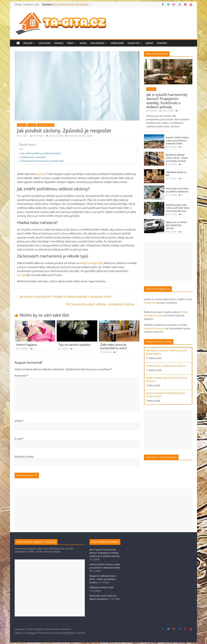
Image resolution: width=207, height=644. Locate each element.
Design (32, 125)
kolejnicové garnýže (77, 136)
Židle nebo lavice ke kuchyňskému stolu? (114, 346)
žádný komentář (55, 136)
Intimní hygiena (26, 345)
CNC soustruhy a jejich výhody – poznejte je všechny (102, 304)
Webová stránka (24, 457)
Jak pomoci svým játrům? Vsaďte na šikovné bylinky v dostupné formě (64, 297)
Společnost (97, 43)
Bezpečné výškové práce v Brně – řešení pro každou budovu (177, 158)
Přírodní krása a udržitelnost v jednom (166, 366)
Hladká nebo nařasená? (33, 157)
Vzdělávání (117, 43)
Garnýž (21, 275)
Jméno (19, 421)
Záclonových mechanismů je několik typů (43, 161)
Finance (59, 43)
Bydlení (28, 43)
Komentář (22, 376)
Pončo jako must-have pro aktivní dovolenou (177, 190)
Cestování (45, 43)
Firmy (70, 43)
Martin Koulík (39, 136)
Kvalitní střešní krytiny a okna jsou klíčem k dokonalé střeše (177, 140)
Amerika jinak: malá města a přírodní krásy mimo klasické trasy (178, 208)
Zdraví (149, 43)
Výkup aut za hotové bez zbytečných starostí (176, 225)
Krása (83, 43)
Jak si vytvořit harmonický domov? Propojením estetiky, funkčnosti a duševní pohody (167, 101)
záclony (90, 136)
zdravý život (150, 303)
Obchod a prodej (46, 125)
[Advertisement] (168, 261)
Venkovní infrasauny (155, 328)
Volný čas (134, 43)
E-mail (19, 439)
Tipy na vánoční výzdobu (74, 345)
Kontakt (162, 43)
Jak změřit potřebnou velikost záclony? (41, 153)
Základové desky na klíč (102, 587)
